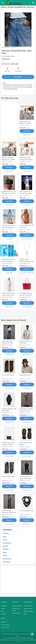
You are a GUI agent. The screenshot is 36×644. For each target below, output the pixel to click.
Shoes (5, 540)
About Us (4, 622)
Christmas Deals (17, 606)
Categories (4, 606)
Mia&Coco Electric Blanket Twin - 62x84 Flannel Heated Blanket (9, 160)
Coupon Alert (28, 606)
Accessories (7, 543)
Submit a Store (28, 609)
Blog (2, 611)
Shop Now (18, 77)
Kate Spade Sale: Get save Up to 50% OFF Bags (26, 295)
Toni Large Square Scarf (27, 511)
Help (25, 614)
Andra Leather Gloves (8, 477)
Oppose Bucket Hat (25, 375)
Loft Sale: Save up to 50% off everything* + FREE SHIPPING (8, 227)
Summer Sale (16, 613)
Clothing (6, 533)
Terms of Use (5, 627)
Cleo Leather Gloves (8, 375)
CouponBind (4, 640)
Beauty (5, 546)
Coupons (4, 614)
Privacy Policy (5, 625)
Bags (5, 537)
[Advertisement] (9, 120)
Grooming (6, 562)
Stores (3, 609)
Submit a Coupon (29, 611)
